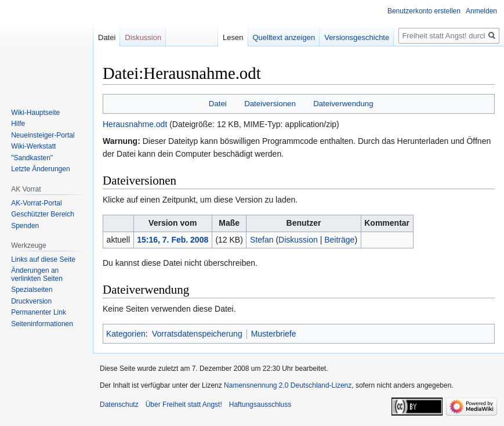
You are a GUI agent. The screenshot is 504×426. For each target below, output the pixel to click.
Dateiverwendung (343, 104)
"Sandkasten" (32, 158)
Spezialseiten (32, 290)
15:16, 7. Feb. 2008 (173, 240)
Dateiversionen (270, 104)
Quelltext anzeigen (284, 37)
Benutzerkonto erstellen (424, 11)
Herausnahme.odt (135, 124)
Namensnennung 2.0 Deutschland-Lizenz (288, 385)
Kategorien (126, 334)
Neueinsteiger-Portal (43, 135)
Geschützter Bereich (43, 214)
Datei (218, 104)
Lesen (233, 37)
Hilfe (18, 124)
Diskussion (298, 240)
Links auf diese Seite (43, 259)
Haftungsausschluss (260, 405)
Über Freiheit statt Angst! (184, 405)
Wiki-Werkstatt (33, 146)
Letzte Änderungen (40, 169)
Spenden (25, 226)
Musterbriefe (274, 334)
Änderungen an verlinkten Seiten (37, 275)
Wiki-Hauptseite (35, 113)
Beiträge (339, 240)
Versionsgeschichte (357, 37)
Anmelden (481, 11)
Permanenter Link (39, 312)
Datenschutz (119, 405)
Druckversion (31, 301)
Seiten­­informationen (42, 324)
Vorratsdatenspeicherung (197, 334)
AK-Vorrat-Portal (36, 203)
